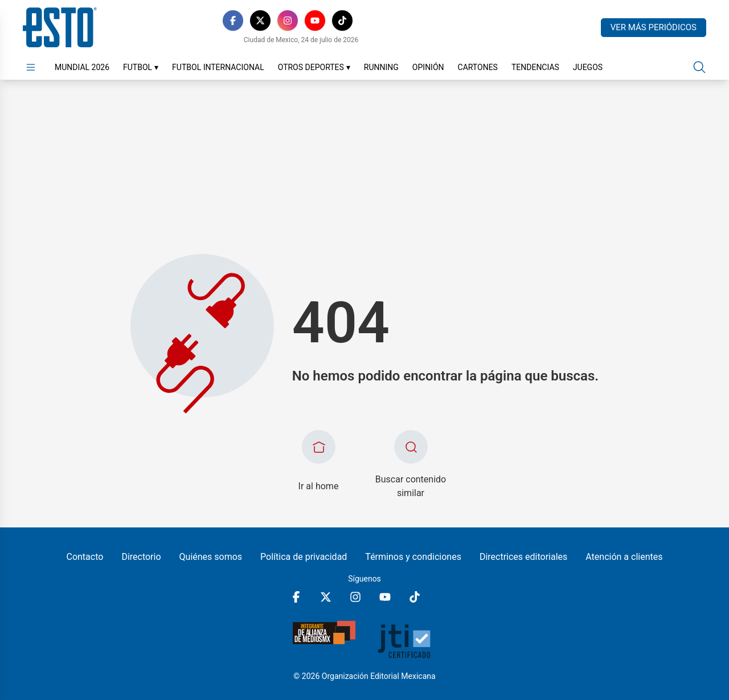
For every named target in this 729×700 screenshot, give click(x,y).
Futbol (141, 67)
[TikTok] (342, 21)
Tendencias (535, 67)
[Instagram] (288, 21)
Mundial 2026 (82, 67)
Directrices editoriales (523, 557)
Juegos (588, 67)
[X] (260, 21)
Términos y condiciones (413, 557)
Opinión (428, 67)
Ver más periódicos (654, 27)
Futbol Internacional (218, 67)
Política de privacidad (304, 557)
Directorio (141, 557)
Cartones (478, 67)
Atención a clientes (624, 557)
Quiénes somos (211, 557)
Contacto (85, 557)
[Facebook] (233, 21)
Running (381, 67)
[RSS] (370, 21)
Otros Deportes (314, 67)
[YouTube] (315, 21)
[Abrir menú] (31, 67)
